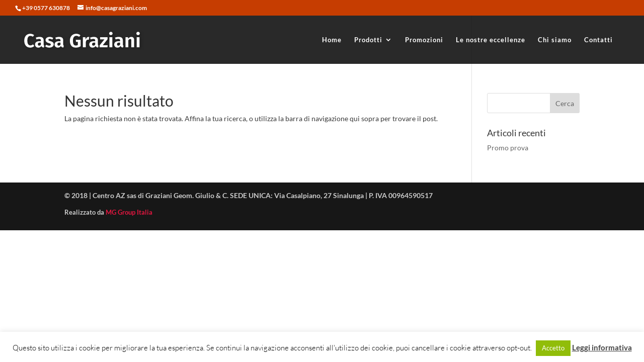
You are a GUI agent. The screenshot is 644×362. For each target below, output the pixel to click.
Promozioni (424, 40)
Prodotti (368, 40)
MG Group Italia (129, 212)
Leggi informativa (602, 347)
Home (332, 40)
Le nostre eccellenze (491, 40)
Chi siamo (555, 40)
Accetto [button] (553, 348)
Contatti (598, 40)
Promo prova (508, 148)
